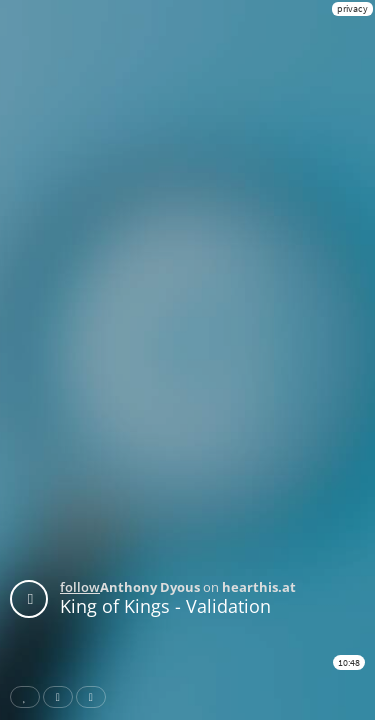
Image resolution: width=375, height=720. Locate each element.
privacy (352, 8)
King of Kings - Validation (165, 606)
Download (95, 697)
